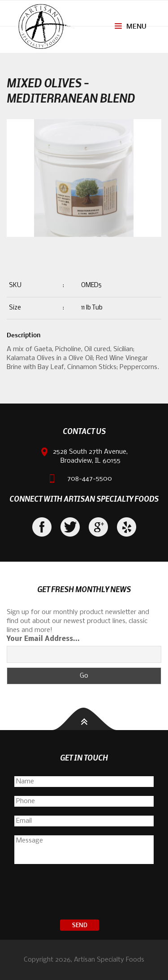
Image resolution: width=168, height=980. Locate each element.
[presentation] (84, 893)
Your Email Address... (43, 639)
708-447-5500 (90, 479)
